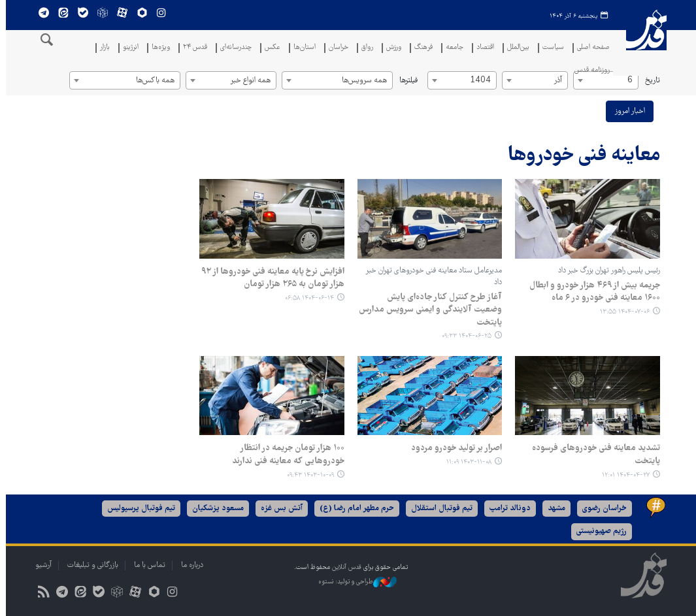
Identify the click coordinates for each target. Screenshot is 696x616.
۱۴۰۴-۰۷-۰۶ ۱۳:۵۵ (622, 312)
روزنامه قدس (589, 71)
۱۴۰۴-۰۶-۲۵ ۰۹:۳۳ (464, 336)
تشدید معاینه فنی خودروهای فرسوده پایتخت (593, 455)
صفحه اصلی (590, 48)
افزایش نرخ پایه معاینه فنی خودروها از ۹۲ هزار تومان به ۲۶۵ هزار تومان (270, 278)
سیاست (550, 48)
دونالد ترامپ (507, 509)
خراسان (335, 48)
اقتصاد (482, 48)
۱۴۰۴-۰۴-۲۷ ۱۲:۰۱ (623, 475)
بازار (102, 48)
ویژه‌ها (157, 48)
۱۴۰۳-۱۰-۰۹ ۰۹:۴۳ (308, 475)
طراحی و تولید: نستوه (355, 582)
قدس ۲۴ (192, 48)
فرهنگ (420, 48)
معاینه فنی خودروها (581, 156)
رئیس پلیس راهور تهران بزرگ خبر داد (606, 271)
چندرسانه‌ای (233, 48)
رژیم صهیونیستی (599, 531)
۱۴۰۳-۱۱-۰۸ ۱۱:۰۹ (466, 462)
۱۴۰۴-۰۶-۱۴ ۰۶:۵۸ (307, 298)
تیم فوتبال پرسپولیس (139, 509)
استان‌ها (301, 48)
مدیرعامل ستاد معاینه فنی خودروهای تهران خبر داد (431, 277)
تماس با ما (147, 565)
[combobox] (603, 80)
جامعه (451, 48)
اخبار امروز (627, 111)
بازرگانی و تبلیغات (90, 565)
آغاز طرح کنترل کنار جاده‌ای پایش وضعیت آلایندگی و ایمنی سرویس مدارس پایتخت (428, 310)
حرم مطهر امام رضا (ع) (354, 509)
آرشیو (41, 565)
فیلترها (406, 81)
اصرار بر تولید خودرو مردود (454, 448)
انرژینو (127, 48)
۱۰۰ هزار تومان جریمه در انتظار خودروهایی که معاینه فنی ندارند (286, 455)
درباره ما (190, 565)
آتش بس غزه (279, 509)
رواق (364, 48)
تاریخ (650, 81)
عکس (269, 48)
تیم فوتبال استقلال (439, 509)
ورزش (390, 48)
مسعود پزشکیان (215, 509)
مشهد (554, 509)
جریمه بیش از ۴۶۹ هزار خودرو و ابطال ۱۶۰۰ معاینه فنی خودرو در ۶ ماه (592, 292)
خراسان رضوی (602, 509)
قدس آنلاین (643, 42)
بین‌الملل (515, 48)
